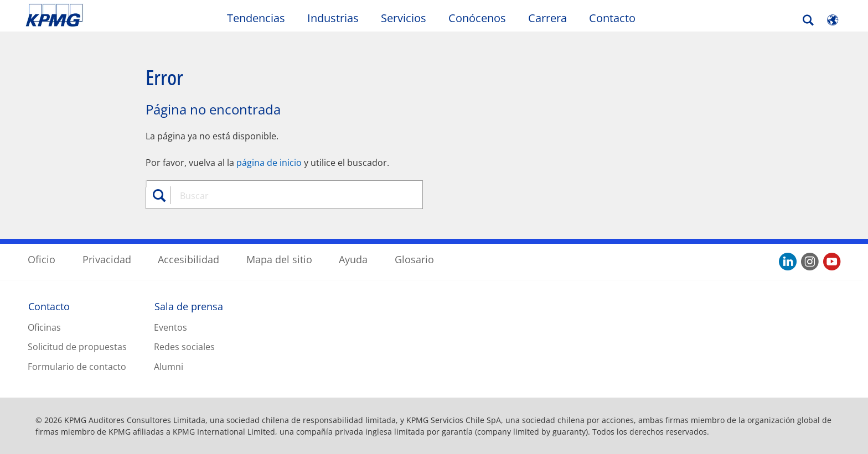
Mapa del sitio (279, 259)
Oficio (42, 259)
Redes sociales (184, 347)
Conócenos (477, 18)
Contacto (612, 18)
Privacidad (107, 259)
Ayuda (353, 259)
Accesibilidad (188, 259)
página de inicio (269, 163)
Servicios (404, 18)
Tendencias (256, 18)
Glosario (414, 259)
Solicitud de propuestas (77, 347)
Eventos (170, 327)
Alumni (169, 367)
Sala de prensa (189, 306)
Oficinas (44, 327)
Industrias (333, 18)
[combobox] (288, 196)
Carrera (547, 18)
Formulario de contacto (77, 367)
